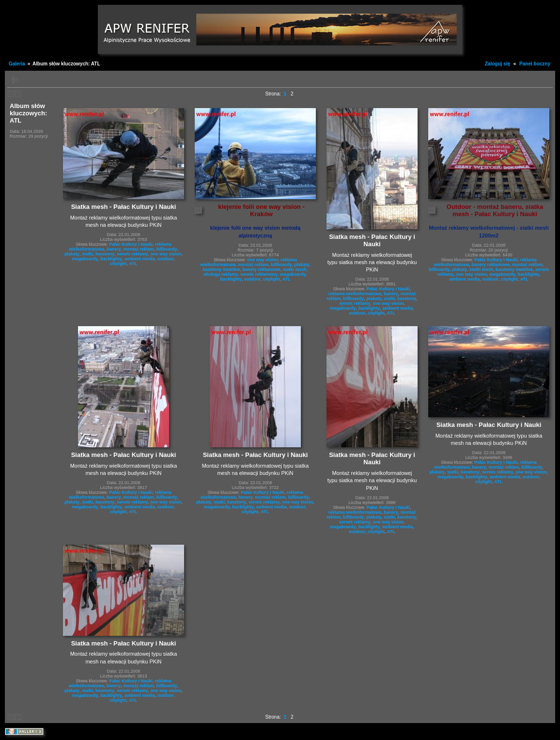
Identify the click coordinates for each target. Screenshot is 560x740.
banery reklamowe (261, 269)
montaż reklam (138, 249)
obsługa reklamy (221, 274)
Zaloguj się (498, 64)
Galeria (17, 64)
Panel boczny (535, 64)
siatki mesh (295, 269)
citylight (118, 264)
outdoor (166, 259)
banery (114, 249)
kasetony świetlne (221, 269)
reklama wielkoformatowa (355, 294)
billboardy (167, 249)
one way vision (166, 254)
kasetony (105, 254)
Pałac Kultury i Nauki (131, 244)
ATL (133, 264)
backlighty (111, 259)
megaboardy (85, 259)
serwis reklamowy (259, 274)
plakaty (72, 254)
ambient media (140, 259)
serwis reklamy (132, 254)
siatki (87, 254)
